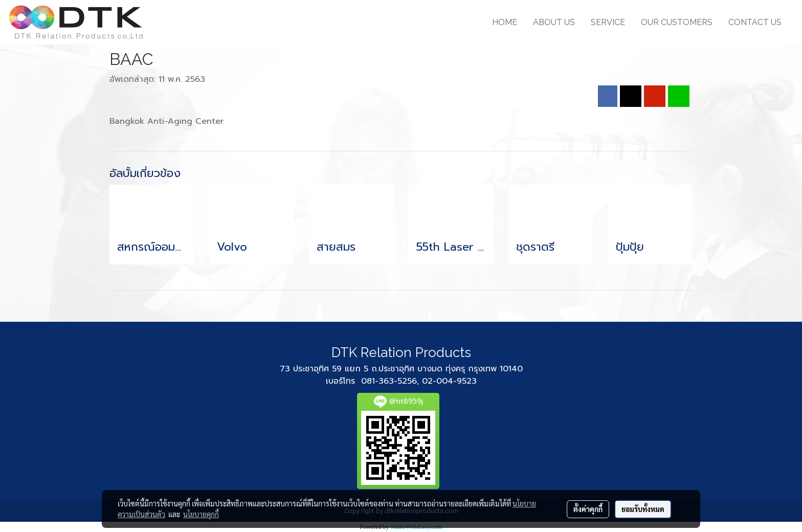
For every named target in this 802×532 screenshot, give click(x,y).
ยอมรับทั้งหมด (643, 509)
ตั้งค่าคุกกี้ (588, 509)
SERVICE (608, 22)
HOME (505, 22)
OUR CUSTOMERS (677, 22)
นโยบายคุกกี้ (201, 514)
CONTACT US (755, 22)
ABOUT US (554, 22)
